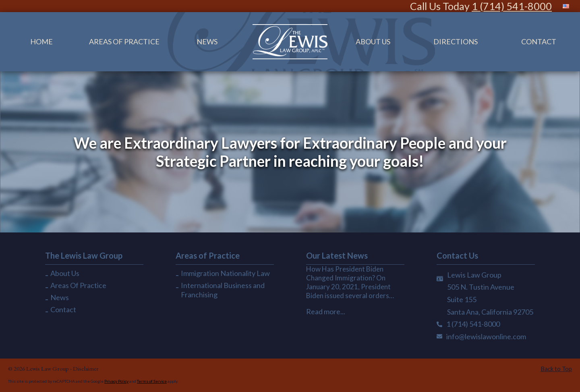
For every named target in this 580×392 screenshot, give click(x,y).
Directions (456, 41)
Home (41, 41)
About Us (373, 41)
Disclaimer (86, 368)
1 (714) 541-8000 (512, 6)
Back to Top (556, 369)
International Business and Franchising (223, 290)
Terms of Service (152, 381)
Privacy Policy (116, 381)
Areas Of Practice (124, 41)
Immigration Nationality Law (225, 273)
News (207, 41)
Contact (63, 309)
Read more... (326, 311)
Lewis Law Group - (50, 368)
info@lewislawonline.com (486, 336)
